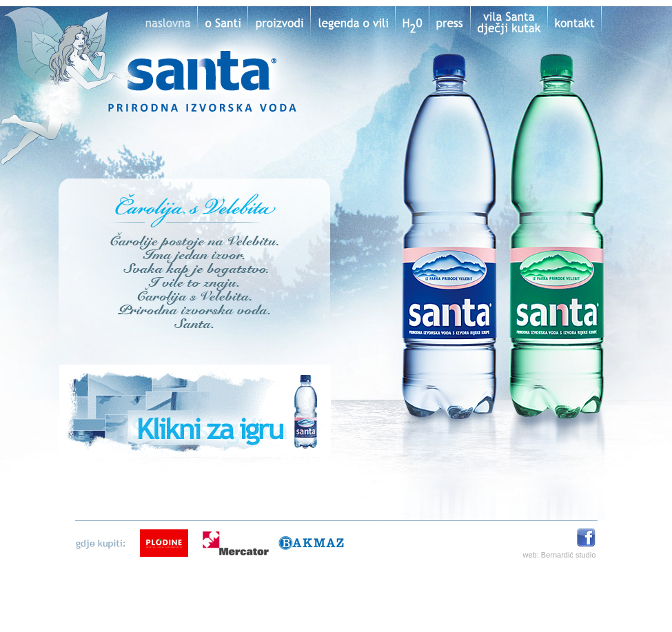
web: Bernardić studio (560, 555)
